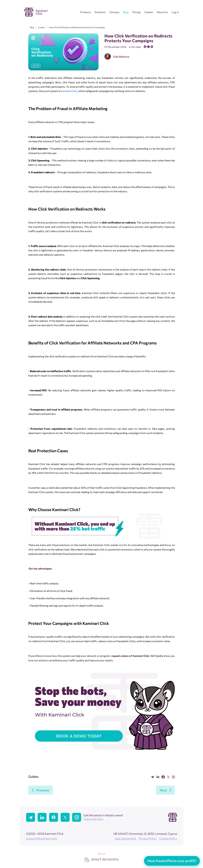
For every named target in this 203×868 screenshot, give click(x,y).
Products (86, 12)
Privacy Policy (148, 838)
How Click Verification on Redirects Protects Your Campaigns (77, 27)
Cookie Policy (168, 838)
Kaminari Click (69, 91)
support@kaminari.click (42, 838)
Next (163, 790)
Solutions (100, 12)
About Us (162, 12)
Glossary (115, 12)
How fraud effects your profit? (172, 861)
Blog (126, 12)
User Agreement (125, 838)
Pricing (136, 12)
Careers (149, 12)
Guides (42, 27)
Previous (43, 790)
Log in (175, 12)
